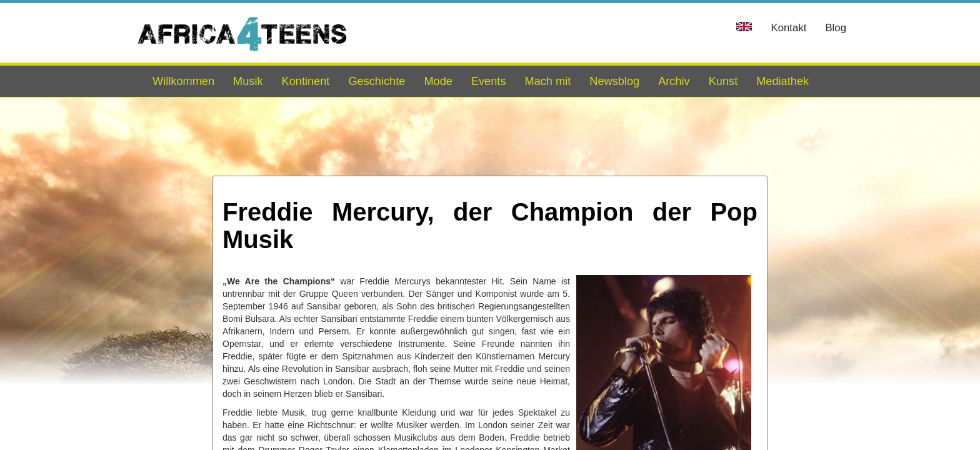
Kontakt (788, 28)
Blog (836, 28)
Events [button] (489, 81)
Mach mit (547, 81)
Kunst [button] (723, 81)
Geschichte (377, 81)
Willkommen (183, 81)
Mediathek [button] (782, 81)
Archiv (674, 81)
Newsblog (614, 81)
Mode (438, 81)
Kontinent (306, 81)
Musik (248, 81)
